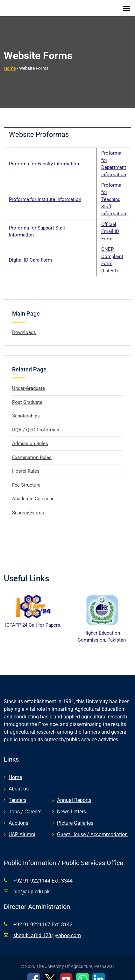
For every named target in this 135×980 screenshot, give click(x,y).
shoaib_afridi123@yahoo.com (47, 928)
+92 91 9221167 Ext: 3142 (43, 917)
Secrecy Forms (28, 505)
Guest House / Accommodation (92, 827)
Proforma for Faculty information (44, 156)
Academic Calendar (33, 491)
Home (10, 60)
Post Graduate (27, 394)
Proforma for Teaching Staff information (114, 191)
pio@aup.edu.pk (32, 884)
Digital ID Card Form (30, 252)
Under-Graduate (28, 380)
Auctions (18, 815)
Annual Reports (74, 793)
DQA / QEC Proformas (36, 422)
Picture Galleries (75, 815)
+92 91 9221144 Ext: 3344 (43, 873)
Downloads (24, 324)
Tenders (18, 793)
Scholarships (26, 408)
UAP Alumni (22, 827)
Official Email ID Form (110, 224)
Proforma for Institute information (45, 191)
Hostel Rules (26, 463)
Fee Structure (26, 477)
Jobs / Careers (25, 804)
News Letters (71, 804)
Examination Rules (32, 450)
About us (19, 781)
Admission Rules (30, 436)
